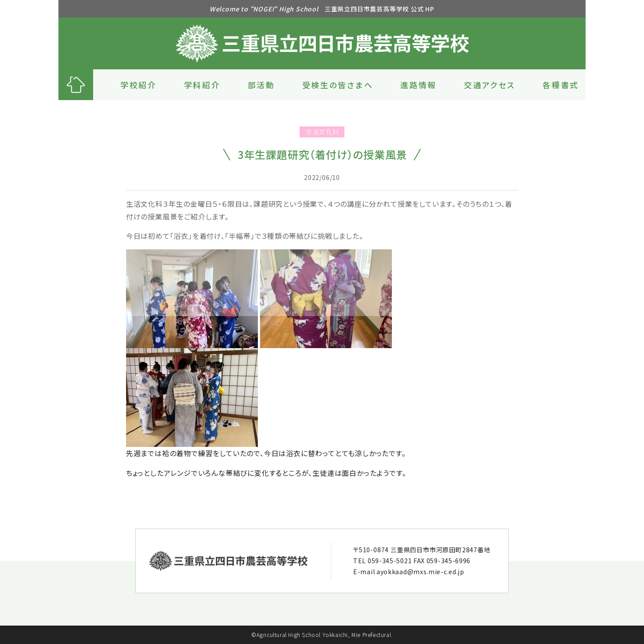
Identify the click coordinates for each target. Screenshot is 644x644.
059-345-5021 (390, 561)
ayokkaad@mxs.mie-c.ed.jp (420, 572)
